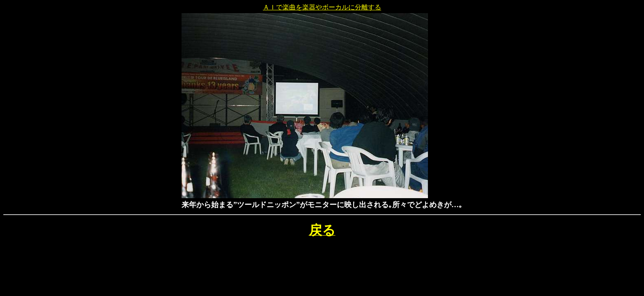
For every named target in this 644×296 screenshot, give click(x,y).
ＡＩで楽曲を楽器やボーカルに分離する (322, 7)
